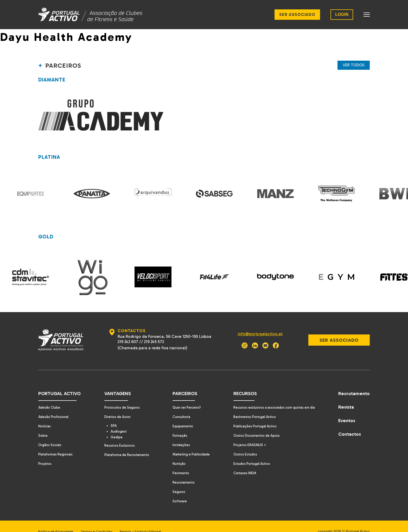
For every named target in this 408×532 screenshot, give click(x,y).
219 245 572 (153, 331)
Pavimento (179, 463)
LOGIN (342, 14)
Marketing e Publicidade (190, 444)
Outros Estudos (243, 444)
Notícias (45, 416)
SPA (114, 415)
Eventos (347, 410)
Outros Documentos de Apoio (256, 425)
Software (178, 491)
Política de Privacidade (56, 521)
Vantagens (116, 383)
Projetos (45, 453)
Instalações (180, 435)
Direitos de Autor (116, 406)
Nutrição (178, 453)
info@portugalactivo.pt (258, 323)
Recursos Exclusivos (118, 436)
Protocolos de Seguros (121, 397)
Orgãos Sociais (50, 435)
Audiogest (119, 421)
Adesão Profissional (54, 406)
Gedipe (117, 427)
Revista (346, 397)
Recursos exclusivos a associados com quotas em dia (274, 397)
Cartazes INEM (243, 463)
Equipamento (181, 416)
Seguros (177, 481)
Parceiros (183, 383)
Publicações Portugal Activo (254, 416)
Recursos (243, 383)
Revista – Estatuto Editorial (147, 521)
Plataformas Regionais (56, 444)
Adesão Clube (50, 397)
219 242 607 (127, 331)
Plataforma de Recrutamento (126, 445)
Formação (178, 425)
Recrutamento (182, 472)
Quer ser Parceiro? (186, 397)
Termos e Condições (100, 521)
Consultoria (180, 406)
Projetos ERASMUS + (248, 435)
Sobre (43, 425)
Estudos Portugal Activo (250, 453)
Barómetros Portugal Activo (253, 406)
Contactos (350, 424)
